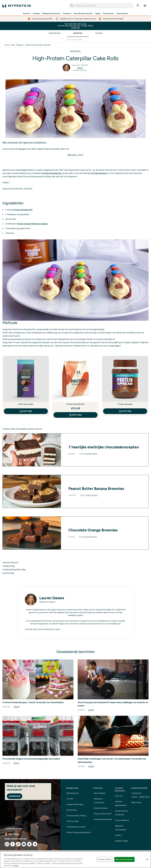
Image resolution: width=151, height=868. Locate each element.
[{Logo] (16, 6)
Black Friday (136, 802)
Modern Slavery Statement (121, 813)
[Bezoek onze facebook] (13, 844)
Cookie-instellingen (14, 829)
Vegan (98, 14)
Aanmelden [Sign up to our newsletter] (15, 796)
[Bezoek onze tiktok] (18, 844)
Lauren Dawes (91, 454)
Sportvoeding (100, 793)
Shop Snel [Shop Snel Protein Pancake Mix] (75, 415)
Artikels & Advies (101, 808)
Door (80, 68)
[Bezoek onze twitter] (29, 844)
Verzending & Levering (76, 827)
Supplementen (54, 33)
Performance (108, 14)
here (17, 866)
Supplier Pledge (121, 841)
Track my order (73, 821)
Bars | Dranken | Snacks (83, 14)
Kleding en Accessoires (99, 801)
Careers (118, 835)
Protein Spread (99, 173)
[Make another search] (76, 40)
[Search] (72, 6)
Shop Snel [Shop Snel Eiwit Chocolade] (26, 411)
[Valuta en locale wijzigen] (30, 834)
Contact (70, 799)
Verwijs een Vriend (141, 795)
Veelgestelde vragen (75, 804)
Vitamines (67, 14)
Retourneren (72, 810)
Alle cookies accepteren (124, 859)
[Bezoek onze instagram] (7, 844)
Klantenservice (73, 793)
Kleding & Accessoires (51, 14)
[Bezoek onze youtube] (24, 844)
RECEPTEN (75, 51)
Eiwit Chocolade (26, 404)
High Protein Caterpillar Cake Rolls (38, 45)
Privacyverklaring (122, 820)
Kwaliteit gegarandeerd (121, 803)
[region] (75, 860)
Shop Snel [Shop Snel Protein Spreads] (125, 411)
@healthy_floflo (75, 155)
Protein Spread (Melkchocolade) (32, 224)
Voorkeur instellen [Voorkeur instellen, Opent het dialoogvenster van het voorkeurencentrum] (104, 859)
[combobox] (101, 6)
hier (31, 629)
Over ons (119, 796)
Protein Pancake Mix (52, 173)
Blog (13, 45)
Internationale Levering (76, 816)
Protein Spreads (125, 404)
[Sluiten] (147, 859)
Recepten (78, 33)
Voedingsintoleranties (103, 819)
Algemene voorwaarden (121, 828)
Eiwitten (27, 14)
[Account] (138, 6)
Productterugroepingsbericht (79, 832)
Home (7, 45)
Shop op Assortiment (103, 814)
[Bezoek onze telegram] (35, 844)
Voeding (36, 14)
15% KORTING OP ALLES (75, 26)
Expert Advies (122, 14)
